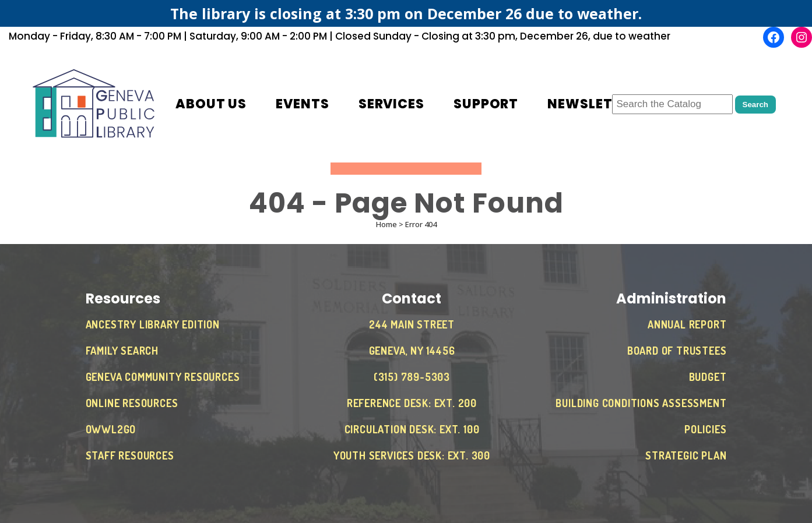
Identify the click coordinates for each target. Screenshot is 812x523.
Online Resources (132, 403)
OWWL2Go (111, 429)
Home (386, 224)
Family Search (122, 351)
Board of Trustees (677, 351)
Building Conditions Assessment (641, 403)
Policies (705, 429)
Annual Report (687, 324)
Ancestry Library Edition (153, 324)
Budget (708, 377)
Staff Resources (130, 455)
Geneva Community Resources (163, 377)
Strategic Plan (686, 455)
